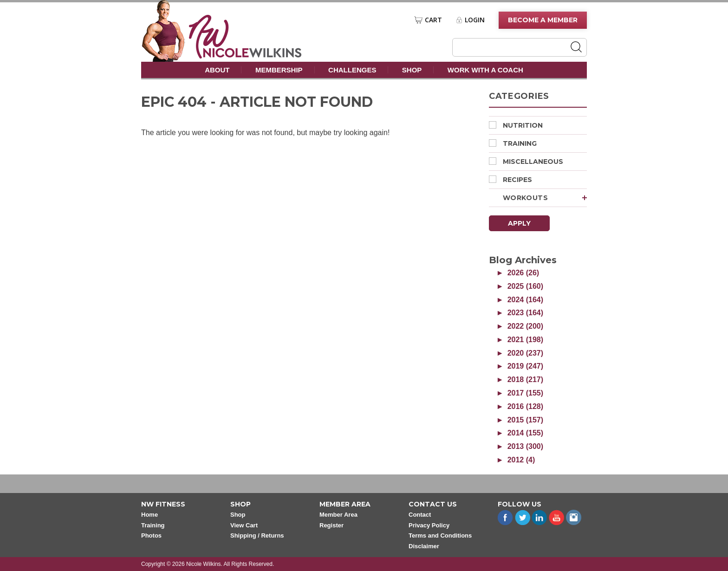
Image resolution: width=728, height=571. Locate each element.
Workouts (545, 198)
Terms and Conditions (440, 535)
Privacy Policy (429, 525)
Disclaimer (424, 546)
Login (475, 20)
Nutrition (516, 125)
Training (513, 143)
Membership (279, 70)
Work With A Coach (485, 70)
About (217, 70)
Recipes (510, 180)
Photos (151, 535)
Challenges (352, 70)
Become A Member (543, 20)
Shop (412, 70)
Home (149, 515)
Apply (519, 223)
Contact (420, 515)
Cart (433, 20)
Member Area (338, 515)
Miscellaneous (526, 162)
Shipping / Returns (257, 535)
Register (331, 525)
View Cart (244, 525)
